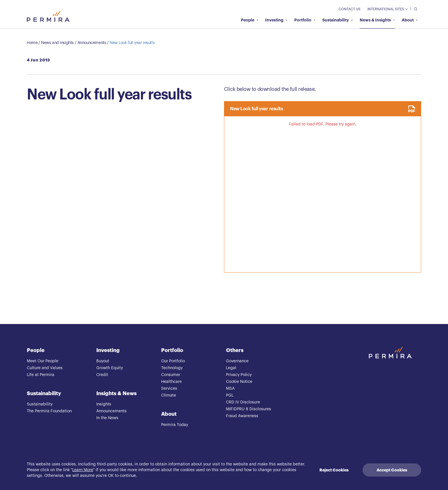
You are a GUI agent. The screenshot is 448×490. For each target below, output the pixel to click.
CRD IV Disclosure (243, 402)
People (250, 20)
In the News (107, 418)
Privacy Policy (239, 375)
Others (235, 350)
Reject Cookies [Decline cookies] (334, 470)
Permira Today (175, 425)
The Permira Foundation (49, 411)
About (410, 20)
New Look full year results (132, 43)
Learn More (83, 470)
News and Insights (57, 43)
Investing (276, 20)
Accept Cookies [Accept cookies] (392, 470)
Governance (237, 361)
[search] (414, 9)
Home (32, 43)
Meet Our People (43, 361)
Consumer (171, 375)
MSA (230, 389)
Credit (102, 375)
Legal (231, 368)
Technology (172, 368)
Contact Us (350, 9)
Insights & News (116, 393)
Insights (104, 404)
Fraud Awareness (242, 416)
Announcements (92, 43)
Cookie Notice (239, 382)
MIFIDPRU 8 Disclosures (249, 409)
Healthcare (171, 382)
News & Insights (377, 20)
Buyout (103, 361)
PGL (230, 395)
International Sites (387, 9)
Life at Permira (41, 375)
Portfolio (305, 20)
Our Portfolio (173, 361)
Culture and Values (45, 368)
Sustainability (338, 20)
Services (169, 389)
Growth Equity (110, 368)
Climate (169, 395)
